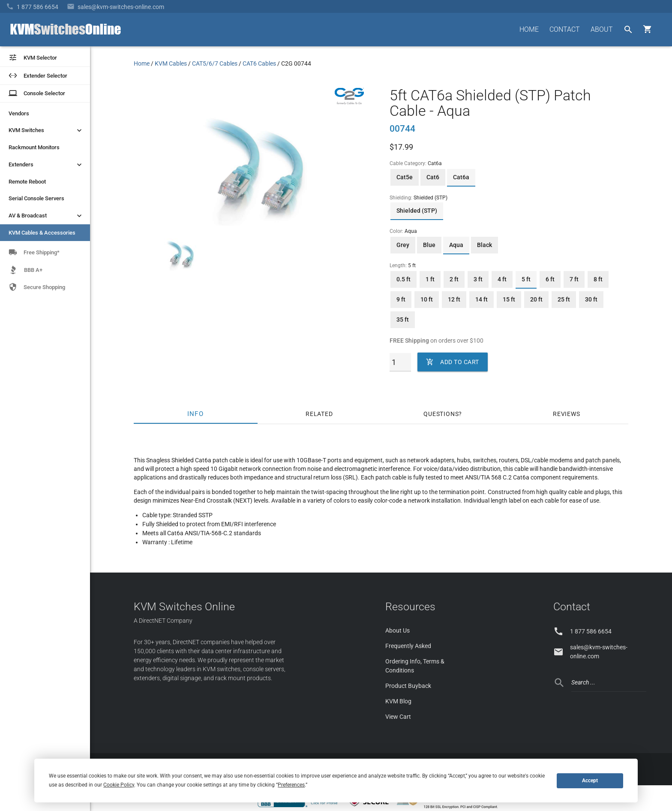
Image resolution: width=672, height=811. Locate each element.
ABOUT (602, 29)
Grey (403, 245)
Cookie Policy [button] (119, 785)
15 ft (509, 299)
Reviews (567, 414)
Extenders (46, 165)
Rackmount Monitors (34, 147)
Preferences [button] (291, 785)
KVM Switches (46, 130)
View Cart (398, 717)
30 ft (591, 299)
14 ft (481, 299)
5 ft (526, 279)
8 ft (598, 279)
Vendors (19, 113)
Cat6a (461, 177)
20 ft (536, 299)
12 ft (454, 299)
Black (484, 245)
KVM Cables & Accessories (42, 233)
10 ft (427, 299)
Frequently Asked (408, 646)
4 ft (502, 279)
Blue (429, 245)
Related (319, 414)
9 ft (401, 299)
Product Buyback (408, 686)
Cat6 (433, 177)
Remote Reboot (27, 182)
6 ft (550, 279)
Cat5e (405, 177)
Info (196, 414)
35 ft (403, 320)
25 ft (564, 299)
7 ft (574, 279)
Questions (441, 414)
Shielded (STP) (417, 211)
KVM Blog (398, 701)
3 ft (478, 279)
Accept (590, 781)
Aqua (456, 245)
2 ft (454, 279)
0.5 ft (403, 279)
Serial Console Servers (36, 198)
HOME (529, 29)
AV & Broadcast (46, 216)
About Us (397, 630)
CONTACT (565, 29)
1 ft (430, 279)
